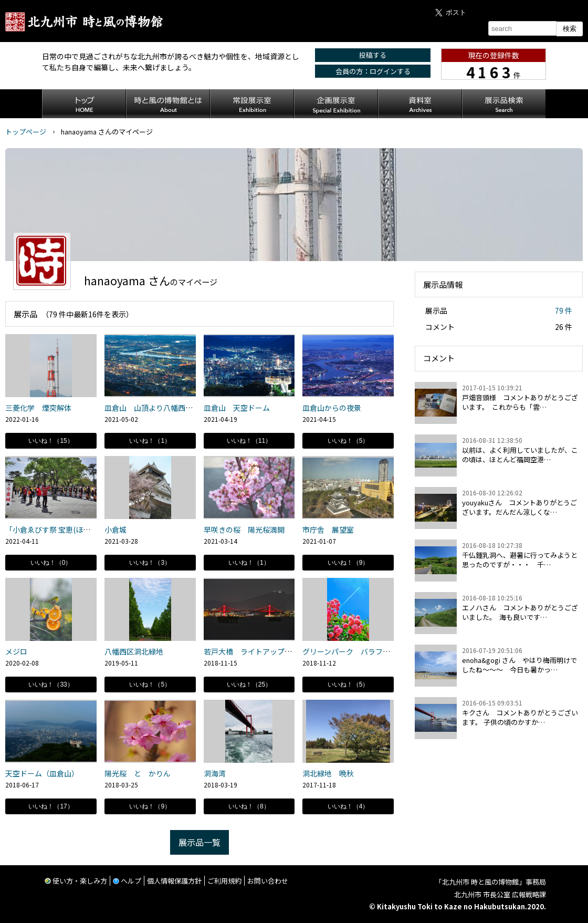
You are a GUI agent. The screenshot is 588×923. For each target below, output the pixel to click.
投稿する (373, 55)
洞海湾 (215, 773)
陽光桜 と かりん (141, 773)
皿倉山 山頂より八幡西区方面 (156, 408)
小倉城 (119, 530)
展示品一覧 (199, 842)
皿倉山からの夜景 (332, 408)
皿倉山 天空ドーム (237, 408)
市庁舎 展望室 (328, 530)
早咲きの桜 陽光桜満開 (244, 530)
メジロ (16, 651)
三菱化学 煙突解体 (38, 408)
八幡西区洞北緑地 (134, 651)
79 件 (564, 310)
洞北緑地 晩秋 (328, 773)
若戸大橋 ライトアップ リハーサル (266, 651)
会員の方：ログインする (373, 71)
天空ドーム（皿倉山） (42, 773)
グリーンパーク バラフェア (350, 651)
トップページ (26, 132)
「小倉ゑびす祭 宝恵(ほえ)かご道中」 (67, 530)
